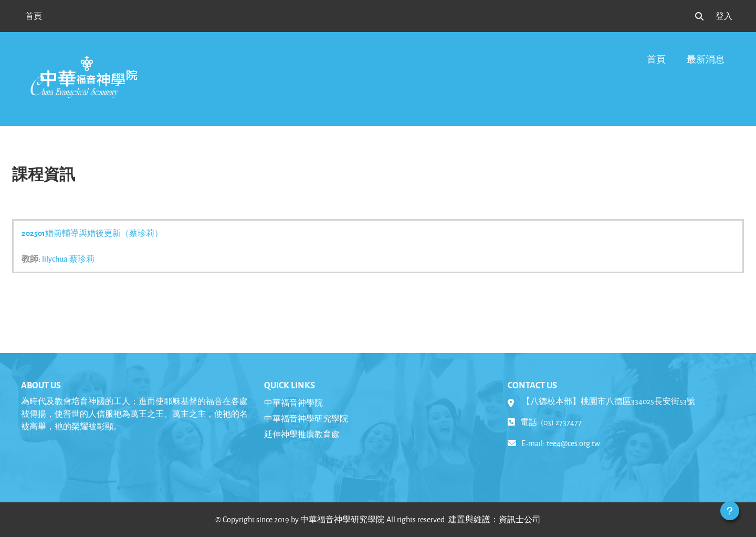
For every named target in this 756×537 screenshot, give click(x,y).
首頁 (656, 59)
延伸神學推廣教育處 (302, 434)
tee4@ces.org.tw (573, 443)
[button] (699, 16)
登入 (724, 16)
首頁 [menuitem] (34, 16)
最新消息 (706, 59)
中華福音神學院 (293, 403)
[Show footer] (730, 511)
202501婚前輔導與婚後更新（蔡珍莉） (92, 233)
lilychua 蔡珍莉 (68, 259)
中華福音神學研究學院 (306, 419)
